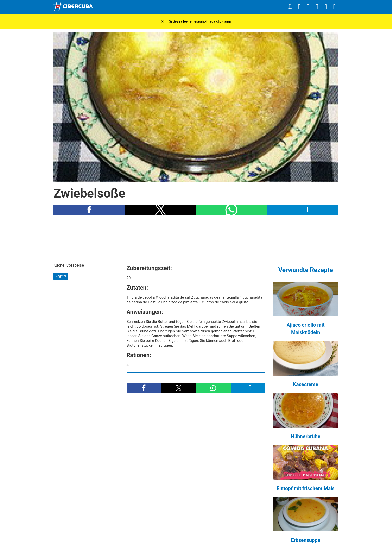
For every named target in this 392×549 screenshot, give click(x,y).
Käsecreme (306, 384)
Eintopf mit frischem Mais (306, 488)
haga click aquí (219, 21)
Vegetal (61, 276)
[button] (89, 210)
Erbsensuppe (306, 540)
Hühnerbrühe (306, 436)
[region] (196, 239)
